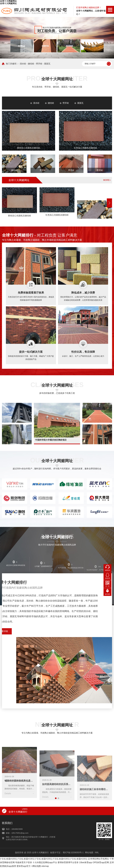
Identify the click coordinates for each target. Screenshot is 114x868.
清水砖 (36, 103)
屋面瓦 (80, 103)
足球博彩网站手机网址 (98, 859)
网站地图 (89, 853)
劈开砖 (66, 103)
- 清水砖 (22, 64)
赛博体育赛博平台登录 (68, 862)
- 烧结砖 (30, 64)
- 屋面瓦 (47, 64)
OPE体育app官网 (101, 862)
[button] (109, 203)
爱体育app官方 (24, 866)
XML (97, 853)
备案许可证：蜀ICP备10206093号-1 (67, 853)
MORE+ (107, 180)
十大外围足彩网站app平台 (45, 862)
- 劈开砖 (38, 64)
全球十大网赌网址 (8, 1)
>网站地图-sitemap (40, 866)
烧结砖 (51, 103)
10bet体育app (86, 862)
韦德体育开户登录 (24, 862)
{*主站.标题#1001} (9, 859)
